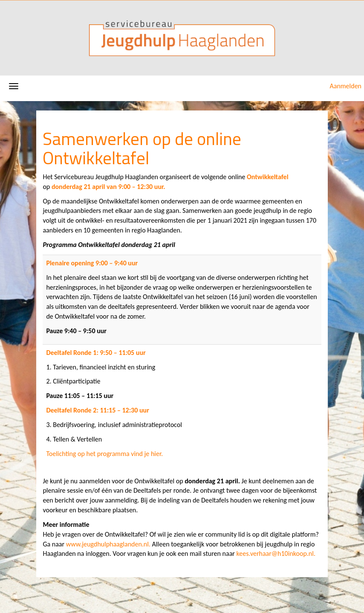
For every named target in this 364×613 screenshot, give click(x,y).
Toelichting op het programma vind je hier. (104, 454)
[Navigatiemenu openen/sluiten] (14, 86)
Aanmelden (345, 86)
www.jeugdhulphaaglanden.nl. (108, 544)
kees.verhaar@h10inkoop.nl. (276, 553)
